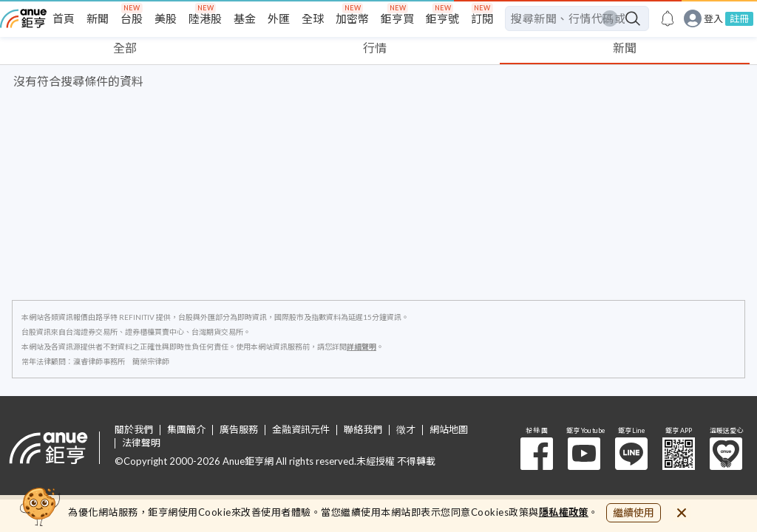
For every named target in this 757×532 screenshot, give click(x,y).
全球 (313, 18)
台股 (132, 18)
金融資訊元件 (301, 430)
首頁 (64, 18)
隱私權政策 (564, 512)
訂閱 (482, 18)
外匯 (279, 18)
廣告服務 (239, 430)
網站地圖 (449, 430)
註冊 (739, 18)
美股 (166, 18)
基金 (245, 18)
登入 (713, 19)
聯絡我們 (363, 430)
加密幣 (352, 18)
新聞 (98, 18)
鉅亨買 (397, 18)
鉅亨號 (442, 18)
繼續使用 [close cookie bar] (634, 512)
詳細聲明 (361, 347)
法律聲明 (141, 443)
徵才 (406, 430)
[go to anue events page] (668, 18)
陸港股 (205, 18)
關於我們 (134, 430)
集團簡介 (186, 430)
